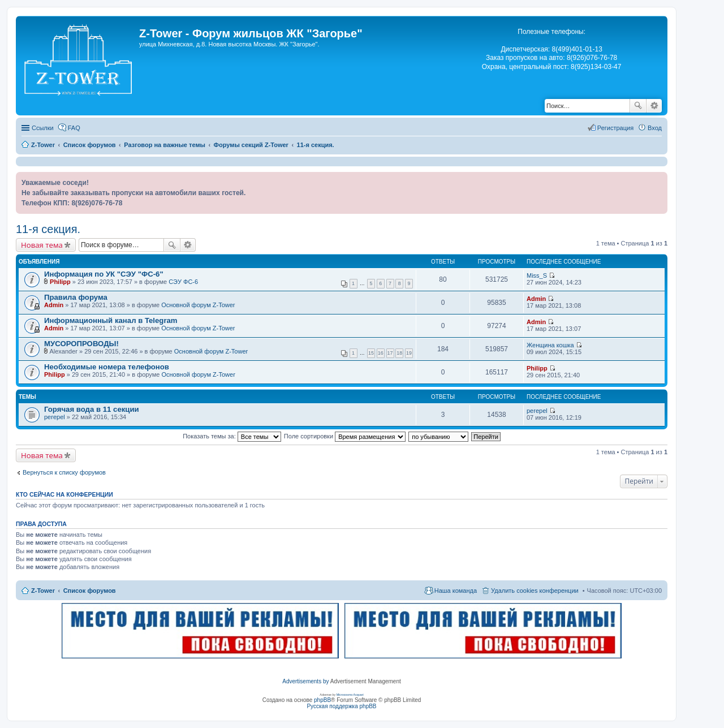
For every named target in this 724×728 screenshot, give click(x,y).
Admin (54, 305)
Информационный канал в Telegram (111, 320)
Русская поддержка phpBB (341, 706)
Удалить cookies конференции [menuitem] (535, 591)
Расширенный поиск (654, 106)
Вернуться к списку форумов (64, 472)
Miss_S (537, 275)
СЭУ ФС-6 (183, 282)
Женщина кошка (550, 345)
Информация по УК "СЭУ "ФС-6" (104, 274)
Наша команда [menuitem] (456, 591)
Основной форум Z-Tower (198, 305)
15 (371, 353)
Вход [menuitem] (655, 128)
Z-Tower (43, 591)
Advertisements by (305, 681)
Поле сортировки (345, 436)
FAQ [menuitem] (74, 128)
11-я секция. (48, 229)
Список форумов (90, 591)
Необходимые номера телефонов (107, 367)
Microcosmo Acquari (350, 695)
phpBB (322, 700)
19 (409, 353)
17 (390, 353)
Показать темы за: (232, 436)
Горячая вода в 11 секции (92, 409)
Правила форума (76, 297)
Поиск (638, 106)
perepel (55, 417)
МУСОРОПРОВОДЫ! (81, 344)
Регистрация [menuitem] (615, 128)
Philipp (60, 282)
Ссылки (43, 128)
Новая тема (42, 245)
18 (399, 353)
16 (381, 353)
